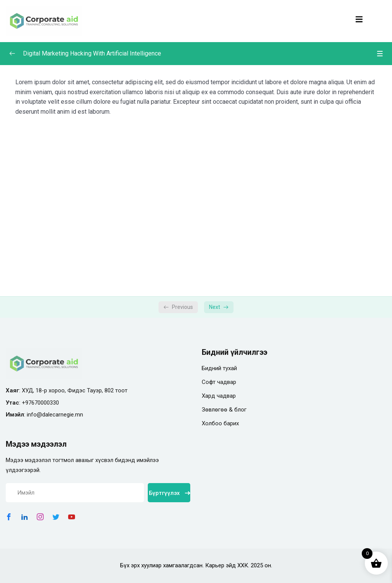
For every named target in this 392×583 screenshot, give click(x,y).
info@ (34, 415)
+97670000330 (40, 403)
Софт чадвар (219, 382)
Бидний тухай (219, 368)
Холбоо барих (220, 423)
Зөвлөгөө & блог (224, 410)
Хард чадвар (219, 396)
